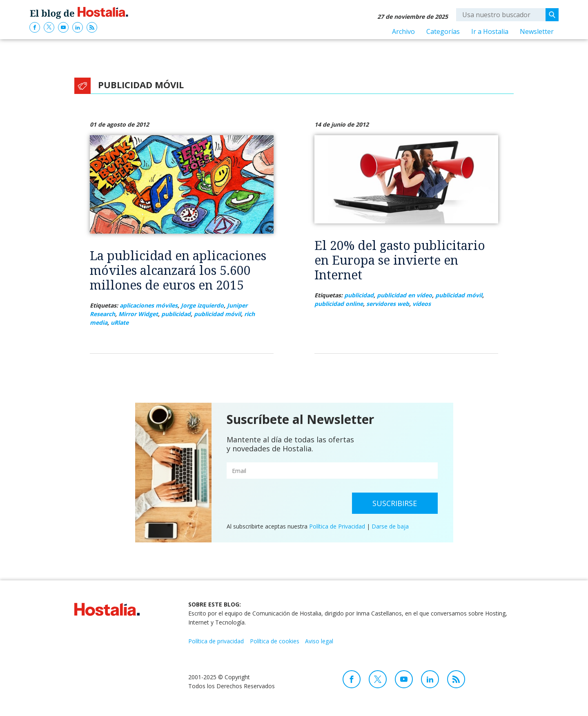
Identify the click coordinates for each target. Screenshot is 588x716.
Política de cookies (275, 641)
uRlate (120, 322)
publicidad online (339, 304)
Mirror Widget (138, 314)
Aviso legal (319, 641)
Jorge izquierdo (202, 305)
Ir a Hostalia (490, 31)
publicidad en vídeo (404, 295)
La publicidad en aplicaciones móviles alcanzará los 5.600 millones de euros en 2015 (178, 270)
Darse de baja (390, 526)
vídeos (422, 304)
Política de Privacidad (337, 526)
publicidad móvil (217, 314)
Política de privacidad (216, 641)
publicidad (176, 314)
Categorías (443, 31)
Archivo (403, 31)
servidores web (388, 304)
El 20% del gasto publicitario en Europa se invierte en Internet (400, 260)
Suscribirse (395, 503)
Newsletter (537, 31)
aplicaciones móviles (149, 305)
